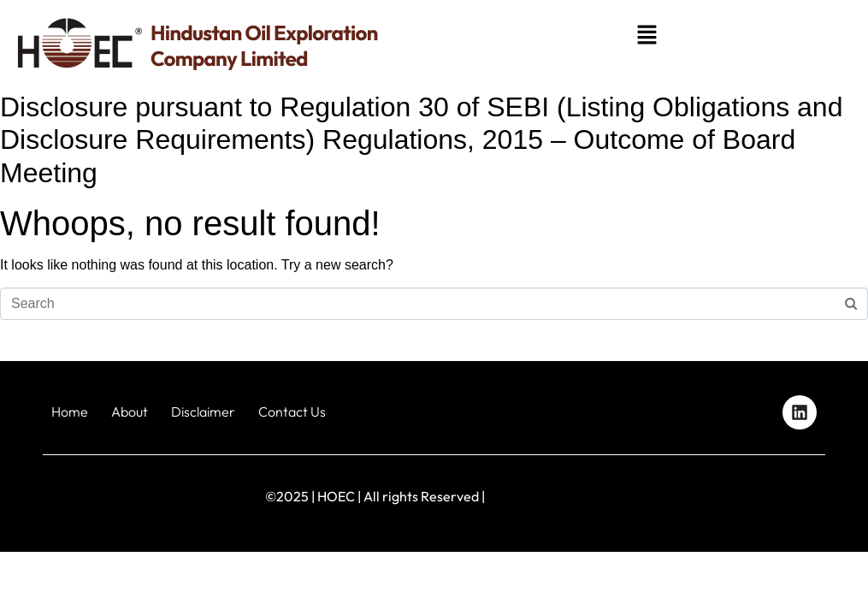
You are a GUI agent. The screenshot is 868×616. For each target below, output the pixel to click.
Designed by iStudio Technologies (767, 497)
